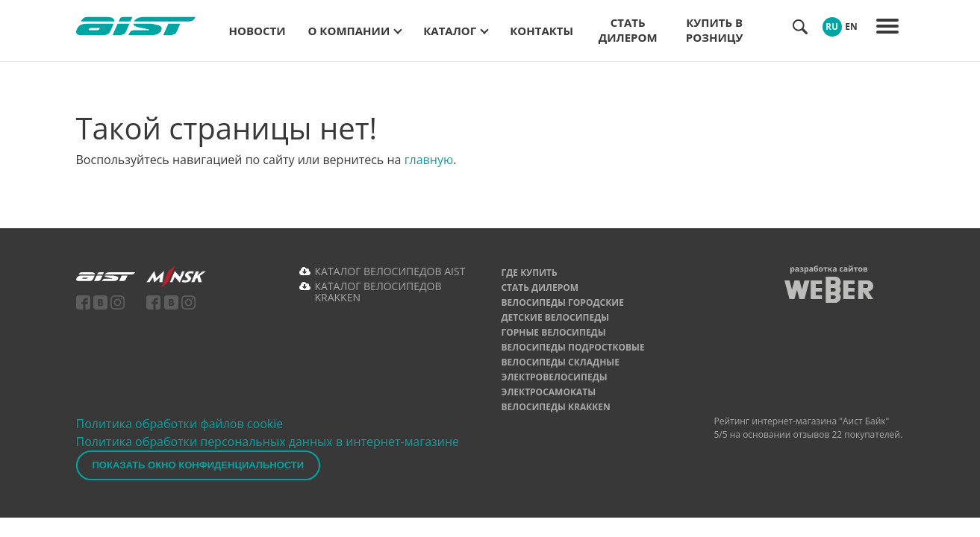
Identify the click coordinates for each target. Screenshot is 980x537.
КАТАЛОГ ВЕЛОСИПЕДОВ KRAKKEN (378, 292)
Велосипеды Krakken (555, 407)
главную (429, 160)
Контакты (542, 31)
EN (851, 26)
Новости (258, 31)
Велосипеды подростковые (572, 347)
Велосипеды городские (562, 302)
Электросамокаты (548, 392)
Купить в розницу (715, 30)
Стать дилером (628, 30)
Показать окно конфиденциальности (199, 465)
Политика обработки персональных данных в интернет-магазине (268, 442)
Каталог (450, 31)
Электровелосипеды (554, 377)
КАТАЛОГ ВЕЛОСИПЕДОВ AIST (390, 271)
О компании (349, 31)
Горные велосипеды (553, 332)
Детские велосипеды (555, 317)
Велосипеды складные (560, 362)
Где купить (529, 273)
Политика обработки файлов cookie (180, 424)
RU (832, 26)
